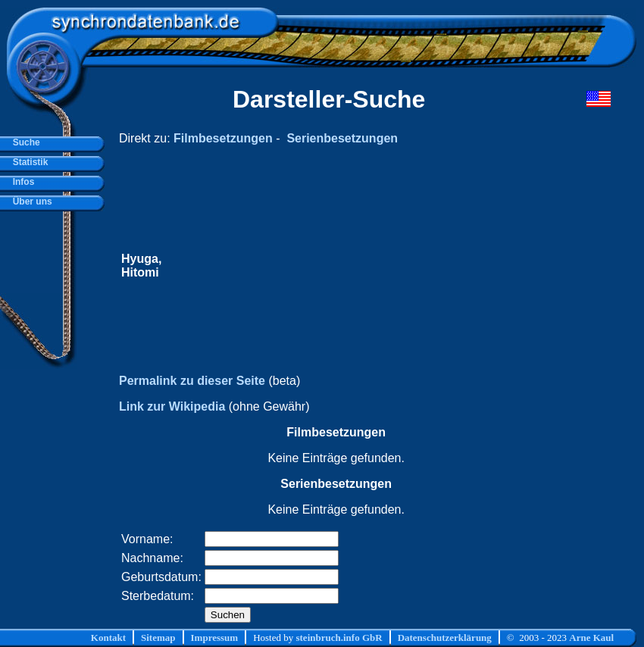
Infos (21, 182)
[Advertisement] (358, 266)
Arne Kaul (591, 638)
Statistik (28, 162)
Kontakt (108, 638)
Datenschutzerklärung (445, 638)
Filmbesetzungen (223, 138)
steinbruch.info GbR (339, 638)
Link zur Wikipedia (172, 406)
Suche (24, 142)
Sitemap (158, 638)
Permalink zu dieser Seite (192, 381)
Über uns (30, 202)
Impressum (215, 638)
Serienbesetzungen (342, 138)
